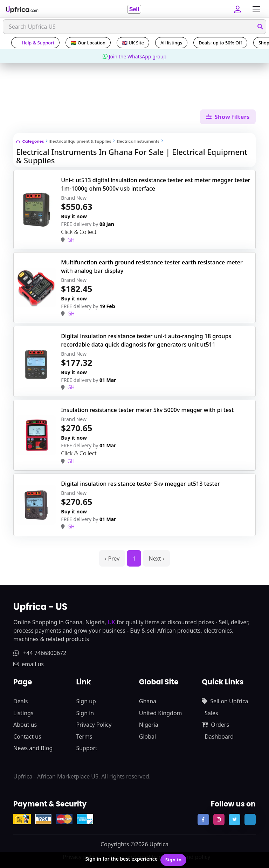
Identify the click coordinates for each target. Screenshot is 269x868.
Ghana (148, 701)
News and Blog (33, 748)
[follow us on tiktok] (250, 819)
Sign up (86, 701)
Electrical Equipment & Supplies (80, 141)
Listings (23, 713)
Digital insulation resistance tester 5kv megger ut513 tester (140, 484)
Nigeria (149, 725)
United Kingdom (161, 713)
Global (147, 737)
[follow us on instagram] (219, 819)
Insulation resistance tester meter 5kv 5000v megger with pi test (147, 410)
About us (25, 725)
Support (87, 748)
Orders (215, 725)
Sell (134, 9)
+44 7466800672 (40, 653)
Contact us (27, 737)
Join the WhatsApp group (134, 56)
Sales (211, 713)
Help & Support (35, 43)
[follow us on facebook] (203, 819)
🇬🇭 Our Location (88, 43)
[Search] (134, 27)
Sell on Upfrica (225, 701)
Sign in (85, 713)
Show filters (228, 117)
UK (111, 622)
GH (71, 240)
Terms (84, 737)
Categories (30, 141)
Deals (20, 701)
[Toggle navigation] (255, 9)
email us (29, 664)
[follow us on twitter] (234, 819)
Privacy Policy (94, 725)
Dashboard (219, 737)
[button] (239, 9)
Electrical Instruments (138, 141)
